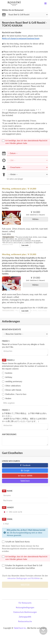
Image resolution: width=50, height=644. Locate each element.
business (7, 373)
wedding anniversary (12, 381)
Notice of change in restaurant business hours (21, 38)
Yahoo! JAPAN (25, 476)
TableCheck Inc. (20, 628)
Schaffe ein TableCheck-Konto (16, 542)
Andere (7, 398)
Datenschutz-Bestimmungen (25, 612)
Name (7, 491)
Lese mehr (25, 245)
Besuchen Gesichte (12, 329)
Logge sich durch (11, 461)
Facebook (25, 465)
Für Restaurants (25, 603)
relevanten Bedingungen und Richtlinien (24, 578)
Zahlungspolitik (25, 617)
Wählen (36, 219)
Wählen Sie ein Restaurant (13, 10)
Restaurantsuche (25, 621)
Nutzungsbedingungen (25, 607)
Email (7, 519)
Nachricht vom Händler (12, 32)
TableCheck (25, 481)
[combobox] (5, 512)
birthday (7, 377)
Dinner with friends (12, 390)
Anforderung (9, 434)
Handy (8, 508)
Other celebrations (11, 386)
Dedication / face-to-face (14, 394)
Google (25, 470)
